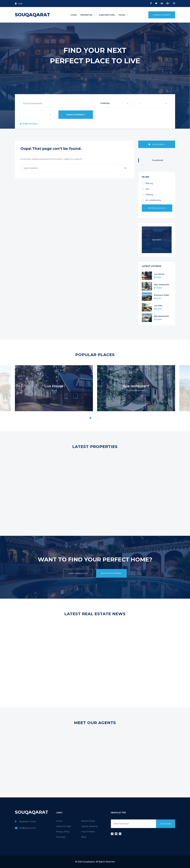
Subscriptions (107, 15)
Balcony (148, 183)
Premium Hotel (161, 295)
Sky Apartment (161, 316)
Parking (147, 195)
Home (74, 15)
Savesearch (157, 144)
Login (19, 3)
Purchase (61, 837)
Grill (145, 189)
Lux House (159, 274)
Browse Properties (111, 573)
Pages (123, 15)
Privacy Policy (63, 832)
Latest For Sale (63, 826)
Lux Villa (158, 306)
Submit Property (162, 15)
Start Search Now (78, 573)
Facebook (158, 160)
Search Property (76, 115)
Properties (88, 15)
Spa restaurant (161, 285)
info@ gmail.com (27, 828)
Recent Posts (88, 821)
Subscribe (166, 824)
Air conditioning (151, 200)
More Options (29, 124)
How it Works (88, 832)
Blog (84, 837)
